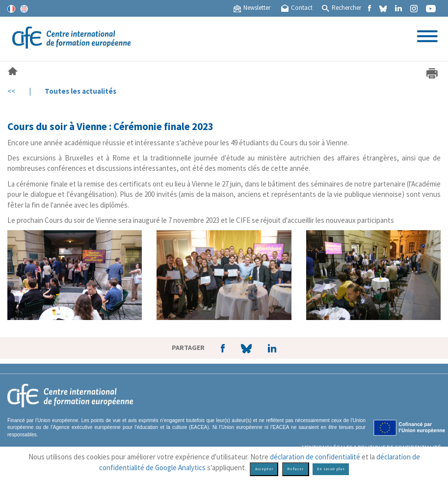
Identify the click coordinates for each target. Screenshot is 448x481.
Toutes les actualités (80, 91)
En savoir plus (331, 469)
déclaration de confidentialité (315, 457)
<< (11, 91)
